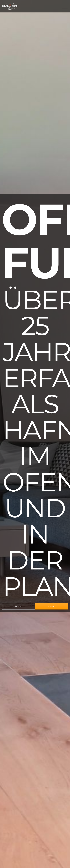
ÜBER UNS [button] (19, 606)
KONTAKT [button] (52, 606)
